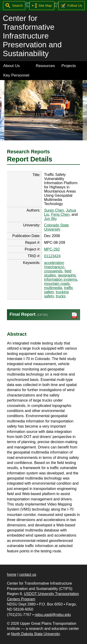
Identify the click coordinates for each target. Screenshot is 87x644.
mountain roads (57, 284)
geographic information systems (61, 277)
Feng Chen (60, 214)
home (12, 575)
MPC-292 (52, 249)
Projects (69, 66)
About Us (11, 66)
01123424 (52, 256)
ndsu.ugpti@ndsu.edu (53, 615)
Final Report (43, 315)
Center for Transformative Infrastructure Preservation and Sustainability (32, 36)
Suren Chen (54, 210)
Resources (45, 66)
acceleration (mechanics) (54, 265)
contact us (28, 575)
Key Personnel (16, 75)
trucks (61, 296)
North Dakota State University (35, 634)
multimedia (53, 288)
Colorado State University (56, 227)
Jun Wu (50, 219)
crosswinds (53, 271)
